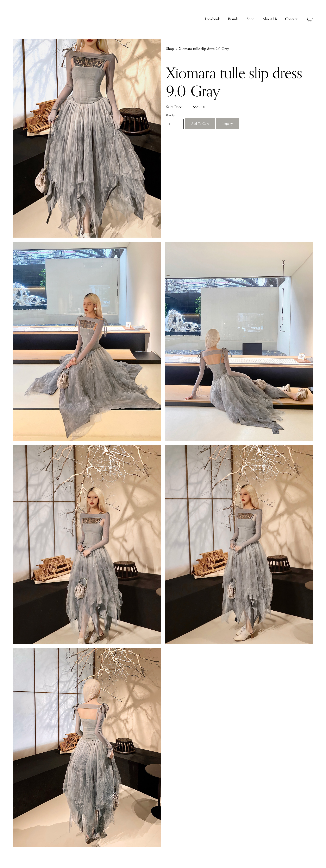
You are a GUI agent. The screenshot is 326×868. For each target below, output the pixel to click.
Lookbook (212, 19)
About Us (270, 19)
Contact (291, 19)
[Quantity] (175, 124)
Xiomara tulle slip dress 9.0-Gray (204, 49)
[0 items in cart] (309, 19)
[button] (200, 124)
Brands (233, 19)
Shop (251, 19)
